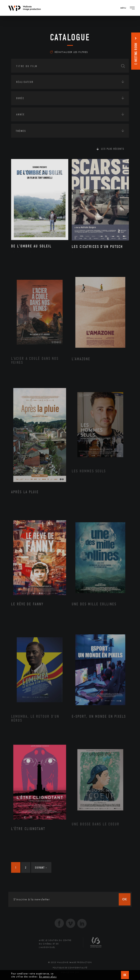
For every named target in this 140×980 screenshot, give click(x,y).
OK (125, 975)
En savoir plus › (48, 977)
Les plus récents (113, 149)
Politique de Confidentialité (70, 968)
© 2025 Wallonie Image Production (70, 962)
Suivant (41, 868)
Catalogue (70, 37)
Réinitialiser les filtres (69, 52)
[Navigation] (132, 8)
